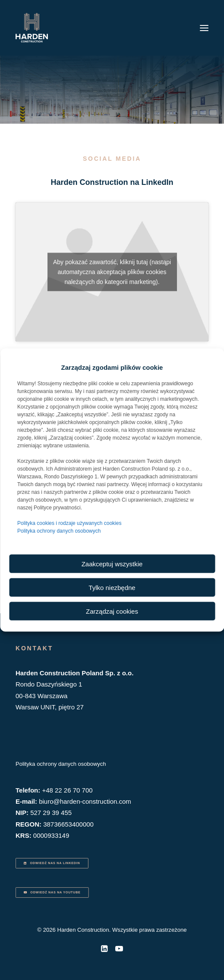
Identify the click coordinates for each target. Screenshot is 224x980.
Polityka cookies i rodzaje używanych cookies (69, 523)
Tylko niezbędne (112, 587)
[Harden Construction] (32, 28)
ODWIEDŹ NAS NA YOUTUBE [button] (52, 893)
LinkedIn (158, 182)
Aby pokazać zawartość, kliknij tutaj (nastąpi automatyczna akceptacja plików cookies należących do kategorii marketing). (112, 272)
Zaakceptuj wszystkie (112, 563)
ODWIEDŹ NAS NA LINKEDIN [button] (52, 863)
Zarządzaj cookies (112, 611)
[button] (204, 28)
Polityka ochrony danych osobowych (59, 531)
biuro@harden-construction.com (85, 801)
